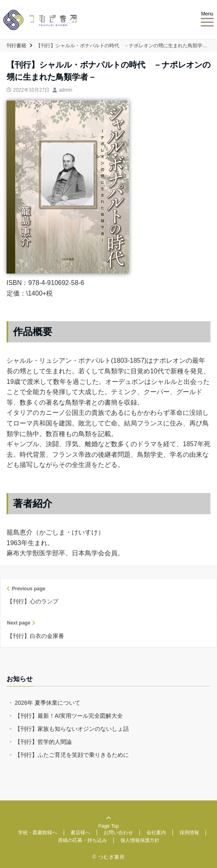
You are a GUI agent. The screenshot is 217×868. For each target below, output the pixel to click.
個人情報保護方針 (140, 840)
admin (65, 90)
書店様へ (80, 833)
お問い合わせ (118, 833)
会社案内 (156, 833)
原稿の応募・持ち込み (82, 840)
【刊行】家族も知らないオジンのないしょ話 (72, 729)
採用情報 (189, 833)
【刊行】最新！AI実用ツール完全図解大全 (69, 716)
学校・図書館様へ (38, 833)
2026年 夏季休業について (48, 703)
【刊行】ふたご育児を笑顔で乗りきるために (72, 755)
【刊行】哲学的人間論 (43, 742)
